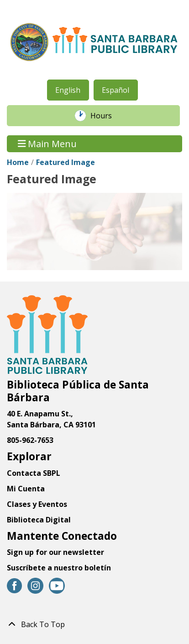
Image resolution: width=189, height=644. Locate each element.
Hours (106, 116)
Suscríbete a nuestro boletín (59, 568)
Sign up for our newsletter (55, 552)
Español (115, 90)
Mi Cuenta (26, 489)
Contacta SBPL (34, 473)
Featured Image (66, 162)
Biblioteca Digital (39, 520)
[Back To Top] (94, 624)
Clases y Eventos (37, 504)
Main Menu (47, 144)
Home (18, 162)
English (68, 90)
